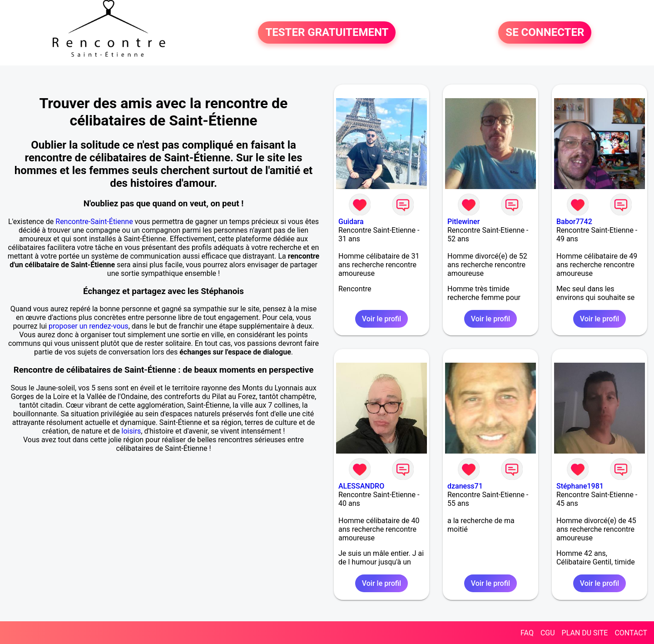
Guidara (351, 222)
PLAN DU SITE (585, 633)
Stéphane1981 (580, 486)
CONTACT (631, 633)
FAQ (527, 633)
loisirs (131, 431)
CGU (548, 633)
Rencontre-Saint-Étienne (94, 222)
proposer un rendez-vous (89, 326)
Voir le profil (381, 319)
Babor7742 (574, 222)
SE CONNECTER (545, 33)
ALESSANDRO (361, 486)
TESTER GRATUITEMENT (327, 33)
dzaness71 (465, 486)
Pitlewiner (463, 222)
